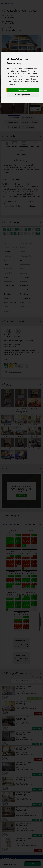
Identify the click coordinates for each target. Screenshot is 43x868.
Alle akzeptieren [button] (23, 90)
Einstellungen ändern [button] (23, 95)
